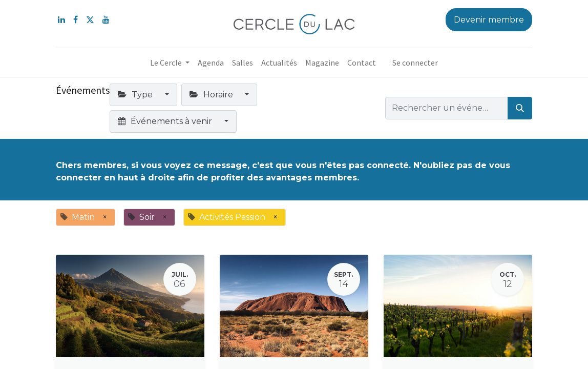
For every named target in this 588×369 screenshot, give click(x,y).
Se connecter (415, 63)
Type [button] (136, 95)
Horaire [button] (212, 95)
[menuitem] (211, 63)
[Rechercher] (520, 108)
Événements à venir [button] (166, 121)
